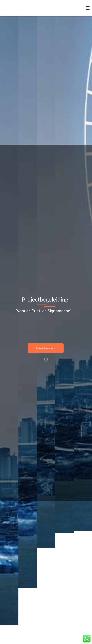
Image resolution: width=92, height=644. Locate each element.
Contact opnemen (46, 348)
